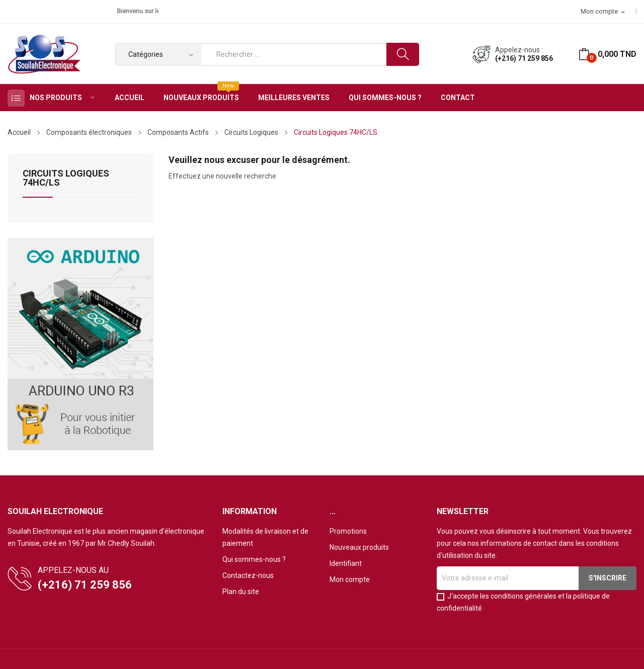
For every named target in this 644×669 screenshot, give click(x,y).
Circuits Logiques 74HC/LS (66, 178)
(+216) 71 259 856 (524, 58)
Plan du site (241, 592)
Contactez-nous (248, 575)
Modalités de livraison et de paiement (265, 537)
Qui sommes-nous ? (254, 559)
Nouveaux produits (359, 547)
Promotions (348, 531)
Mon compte (350, 579)
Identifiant (346, 563)
